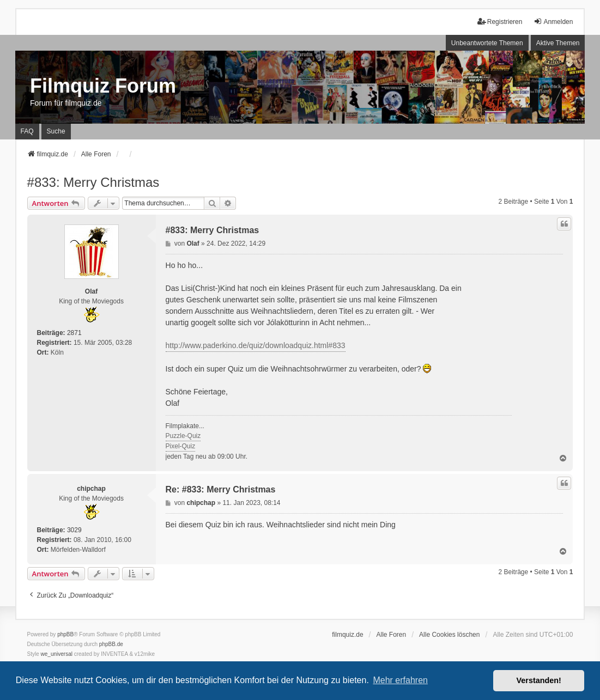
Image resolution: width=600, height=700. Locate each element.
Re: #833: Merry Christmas (221, 489)
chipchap (91, 489)
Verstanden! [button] (539, 680)
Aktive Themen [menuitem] (558, 43)
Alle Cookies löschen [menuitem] (449, 635)
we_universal (57, 654)
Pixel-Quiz (181, 446)
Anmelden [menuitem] (553, 22)
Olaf (91, 291)
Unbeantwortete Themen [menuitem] (487, 43)
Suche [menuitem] (56, 131)
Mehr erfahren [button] (400, 680)
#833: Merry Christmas (93, 182)
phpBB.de (111, 644)
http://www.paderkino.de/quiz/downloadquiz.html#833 (256, 345)
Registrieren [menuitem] (500, 22)
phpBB (65, 634)
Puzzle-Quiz (183, 436)
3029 (74, 530)
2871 (74, 333)
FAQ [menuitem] (27, 131)
